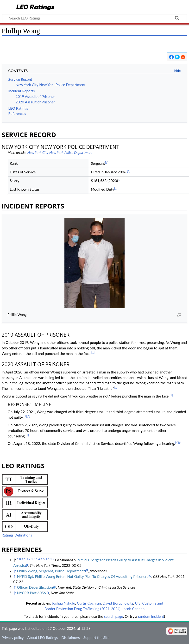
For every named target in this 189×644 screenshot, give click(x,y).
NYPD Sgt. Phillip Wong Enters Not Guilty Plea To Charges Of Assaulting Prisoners (83, 576)
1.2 (28, 559)
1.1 (24, 559)
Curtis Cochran (89, 603)
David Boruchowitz (118, 603)
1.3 (33, 559)
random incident (151, 616)
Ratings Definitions (17, 535)
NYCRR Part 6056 (31, 593)
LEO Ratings (35, 7)
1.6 (48, 559)
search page (114, 616)
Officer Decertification (35, 587)
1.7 (52, 559)
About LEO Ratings (42, 638)
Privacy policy (13, 638)
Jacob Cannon (133, 609)
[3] (29, 416)
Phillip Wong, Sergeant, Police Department (51, 571)
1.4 (38, 559)
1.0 (19, 559)
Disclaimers (70, 638)
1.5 (43, 559)
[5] (180, 443)
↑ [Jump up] (15, 571)
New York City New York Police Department (60, 152)
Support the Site (96, 638)
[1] (107, 162)
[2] (120, 180)
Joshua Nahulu (63, 603)
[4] (177, 443)
